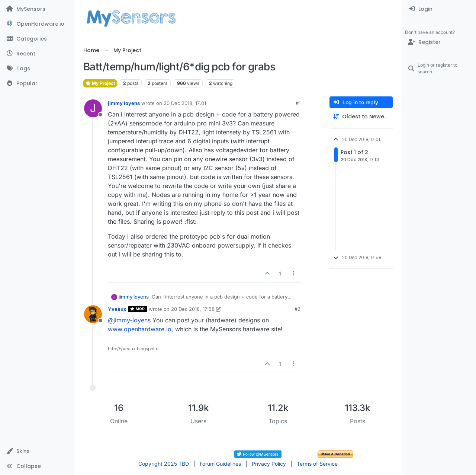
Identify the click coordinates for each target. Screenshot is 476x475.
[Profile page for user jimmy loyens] (93, 108)
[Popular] (37, 83)
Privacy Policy (269, 464)
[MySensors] (37, 9)
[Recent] (37, 54)
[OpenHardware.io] (37, 24)
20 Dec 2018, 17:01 (185, 103)
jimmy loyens (124, 103)
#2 (297, 309)
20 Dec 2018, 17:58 (193, 309)
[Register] (439, 42)
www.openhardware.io (140, 329)
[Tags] (37, 68)
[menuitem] (439, 9)
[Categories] (37, 39)
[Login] (439, 9)
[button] (37, 451)
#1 (298, 103)
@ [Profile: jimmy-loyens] (129, 320)
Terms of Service (317, 464)
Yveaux (117, 309)
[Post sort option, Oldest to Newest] (361, 117)
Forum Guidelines (220, 464)
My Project (100, 83)
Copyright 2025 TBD (164, 464)
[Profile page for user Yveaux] (93, 314)
